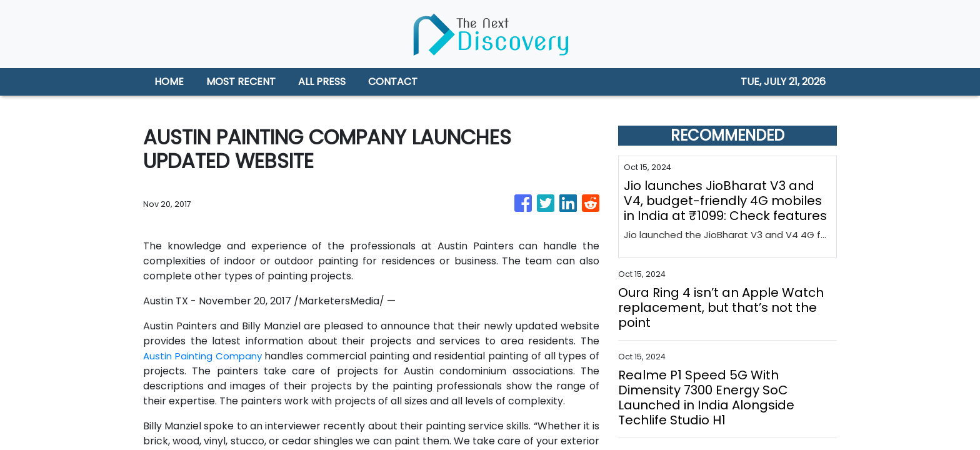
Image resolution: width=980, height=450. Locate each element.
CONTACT (393, 82)
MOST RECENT (241, 82)
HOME (169, 82)
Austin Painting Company (205, 356)
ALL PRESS (322, 82)
